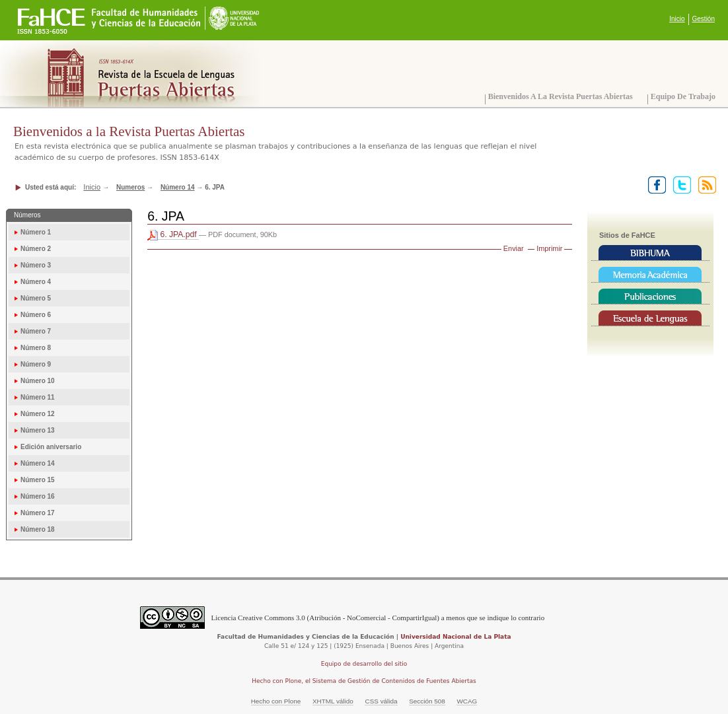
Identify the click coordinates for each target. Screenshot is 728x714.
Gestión (704, 19)
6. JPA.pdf (173, 235)
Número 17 (38, 513)
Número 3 (36, 265)
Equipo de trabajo (683, 96)
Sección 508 (427, 701)
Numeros (130, 187)
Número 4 (36, 282)
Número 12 (38, 414)
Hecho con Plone (276, 701)
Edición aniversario (51, 447)
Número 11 (38, 397)
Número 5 (36, 298)
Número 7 (36, 331)
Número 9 (36, 364)
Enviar (514, 248)
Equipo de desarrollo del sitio (364, 664)
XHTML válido (333, 701)
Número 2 (36, 249)
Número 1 (36, 232)
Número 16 (38, 496)
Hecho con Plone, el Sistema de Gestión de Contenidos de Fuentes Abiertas (364, 681)
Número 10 (38, 381)
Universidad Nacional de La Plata (455, 637)
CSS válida (381, 701)
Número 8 (36, 348)
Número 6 (36, 315)
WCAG (467, 701)
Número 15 (38, 480)
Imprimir (549, 248)
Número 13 (38, 430)
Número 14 (178, 187)
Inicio (677, 19)
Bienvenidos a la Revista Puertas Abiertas (561, 96)
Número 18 (38, 529)
